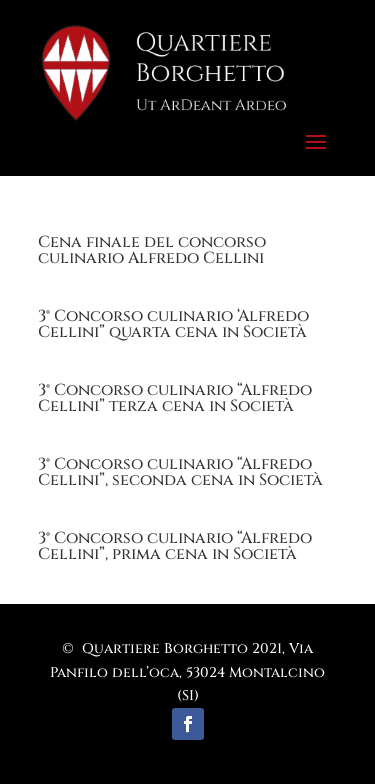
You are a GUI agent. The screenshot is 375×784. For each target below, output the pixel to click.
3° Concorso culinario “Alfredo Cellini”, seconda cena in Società (180, 472)
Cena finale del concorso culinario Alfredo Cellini (152, 250)
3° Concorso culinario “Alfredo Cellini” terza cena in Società (175, 398)
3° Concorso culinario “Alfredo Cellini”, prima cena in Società (175, 546)
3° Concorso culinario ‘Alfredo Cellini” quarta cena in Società (173, 324)
